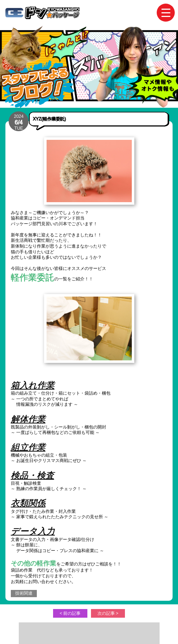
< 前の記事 (70, 613)
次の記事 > (108, 613)
